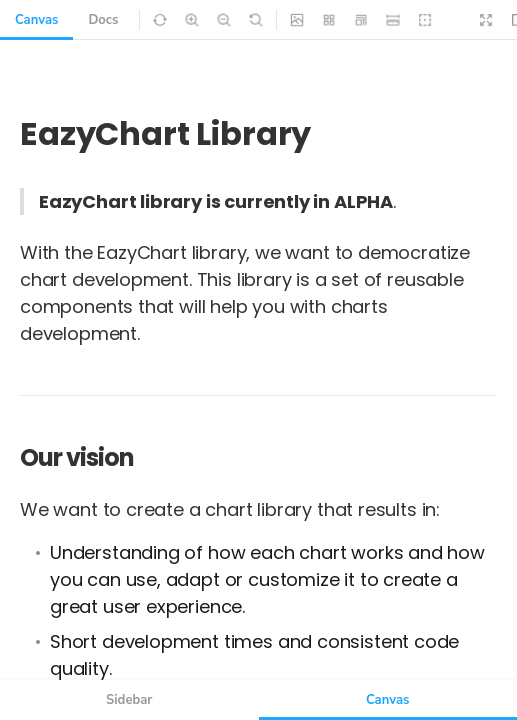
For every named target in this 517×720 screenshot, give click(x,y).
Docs (103, 20)
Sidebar (129, 700)
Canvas (36, 20)
